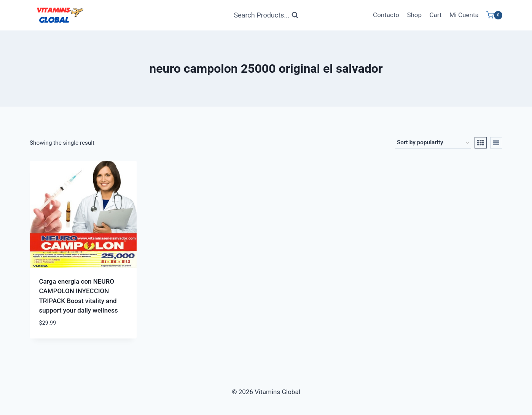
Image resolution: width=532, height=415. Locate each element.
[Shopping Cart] (494, 15)
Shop (414, 15)
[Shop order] (433, 143)
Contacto (386, 15)
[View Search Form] (266, 15)
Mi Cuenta (464, 15)
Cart (435, 15)
